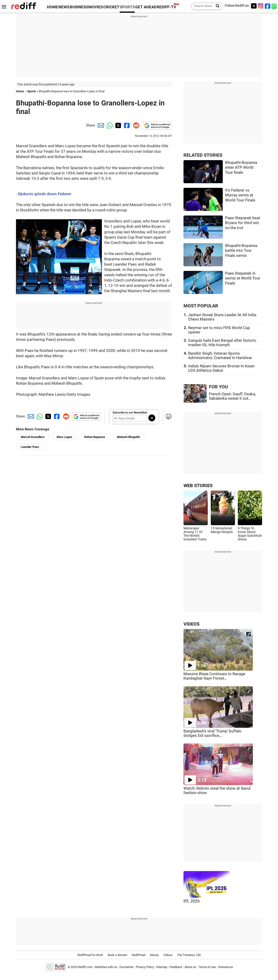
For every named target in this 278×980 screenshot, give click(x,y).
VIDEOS (191, 624)
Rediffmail (139, 955)
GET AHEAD (146, 7)
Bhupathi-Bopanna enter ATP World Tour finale (241, 168)
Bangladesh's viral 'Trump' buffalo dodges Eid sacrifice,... (212, 733)
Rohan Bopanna (95, 437)
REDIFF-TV (166, 7)
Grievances (226, 967)
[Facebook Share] (126, 125)
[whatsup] (275, 6)
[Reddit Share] (135, 125)
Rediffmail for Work (90, 955)
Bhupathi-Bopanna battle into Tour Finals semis (241, 251)
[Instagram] (261, 6)
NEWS (64, 7)
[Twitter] (254, 6)
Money (154, 955)
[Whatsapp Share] (109, 125)
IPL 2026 (192, 901)
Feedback (176, 967)
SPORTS (127, 7)
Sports (32, 91)
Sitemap (162, 967)
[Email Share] (100, 125)
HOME (53, 7)
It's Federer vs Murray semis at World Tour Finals (240, 195)
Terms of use (207, 967)
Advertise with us (106, 967)
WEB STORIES (198, 486)
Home (20, 91)
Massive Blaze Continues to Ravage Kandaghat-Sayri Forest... (214, 676)
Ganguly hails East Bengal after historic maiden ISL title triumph (222, 343)
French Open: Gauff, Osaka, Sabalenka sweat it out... (232, 396)
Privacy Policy (145, 967)
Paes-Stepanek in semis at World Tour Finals (243, 278)
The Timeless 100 (189, 955)
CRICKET (111, 7)
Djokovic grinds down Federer (45, 194)
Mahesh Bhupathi (128, 437)
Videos (168, 955)
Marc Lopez (64, 437)
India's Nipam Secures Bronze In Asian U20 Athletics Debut (221, 368)
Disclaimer (127, 967)
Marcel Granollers (33, 437)
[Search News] (216, 6)
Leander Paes (30, 447)
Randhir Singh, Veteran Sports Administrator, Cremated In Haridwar (220, 356)
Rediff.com (85, 967)
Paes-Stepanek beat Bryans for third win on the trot (243, 223)
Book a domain (117, 955)
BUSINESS (79, 7)
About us (190, 967)
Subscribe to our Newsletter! (130, 413)
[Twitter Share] (118, 125)
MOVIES (96, 7)
